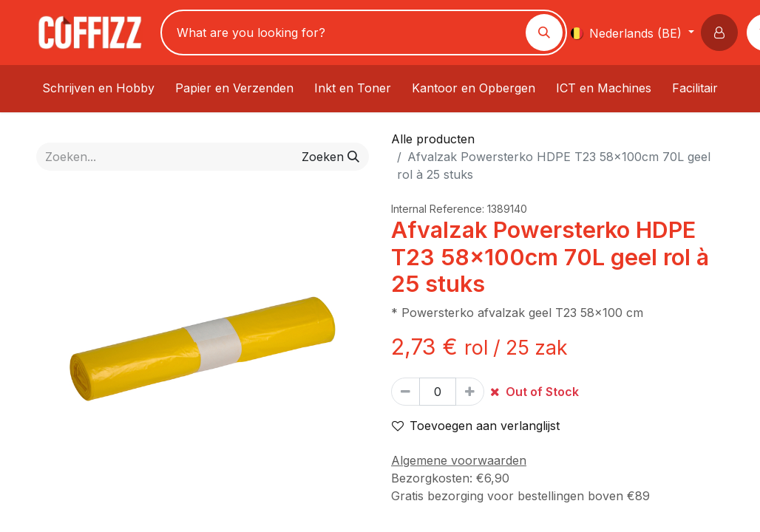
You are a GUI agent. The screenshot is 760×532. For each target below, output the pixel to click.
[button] (722, 33)
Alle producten (433, 139)
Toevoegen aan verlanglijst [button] (476, 426)
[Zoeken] (544, 33)
